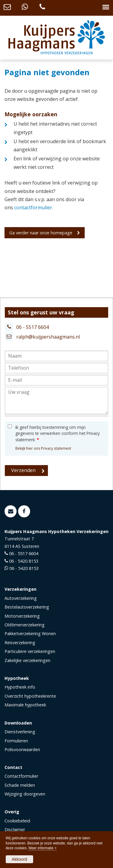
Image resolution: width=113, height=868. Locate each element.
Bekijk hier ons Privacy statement (43, 448)
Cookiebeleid (17, 821)
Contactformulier (21, 776)
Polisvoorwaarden (22, 749)
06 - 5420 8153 (24, 561)
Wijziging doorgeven (25, 794)
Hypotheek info (20, 687)
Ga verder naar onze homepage (41, 233)
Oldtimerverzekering (25, 625)
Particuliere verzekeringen (30, 651)
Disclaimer (15, 829)
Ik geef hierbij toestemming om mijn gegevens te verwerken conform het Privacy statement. (58, 433)
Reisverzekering (20, 643)
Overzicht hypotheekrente (30, 696)
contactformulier (33, 207)
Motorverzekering (22, 616)
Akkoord (19, 859)
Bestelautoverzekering (27, 607)
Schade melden (20, 785)
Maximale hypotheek (25, 705)
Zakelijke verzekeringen (27, 660)
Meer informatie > (43, 848)
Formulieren (16, 741)
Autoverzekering (21, 598)
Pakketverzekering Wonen (30, 633)
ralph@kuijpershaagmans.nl (48, 337)
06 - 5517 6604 (33, 327)
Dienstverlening (20, 732)
